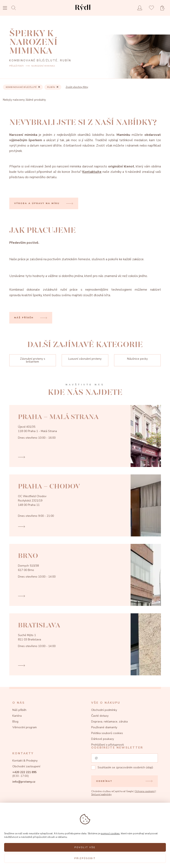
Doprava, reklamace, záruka (109, 722)
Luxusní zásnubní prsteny (85, 359)
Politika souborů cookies (107, 733)
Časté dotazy (100, 716)
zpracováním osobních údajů (135, 767)
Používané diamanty (104, 727)
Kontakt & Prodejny (25, 761)
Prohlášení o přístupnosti (107, 745)
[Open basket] (164, 8)
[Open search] (15, 8)
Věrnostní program (25, 727)
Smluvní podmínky (101, 795)
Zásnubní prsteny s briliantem (33, 360)
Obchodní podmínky (104, 710)
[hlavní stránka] (83, 11)
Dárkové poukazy (103, 739)
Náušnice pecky (137, 359)
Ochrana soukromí (145, 791)
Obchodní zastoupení (26, 766)
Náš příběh (19, 710)
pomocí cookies (110, 833)
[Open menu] (5, 8)
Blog (15, 722)
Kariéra (17, 716)
